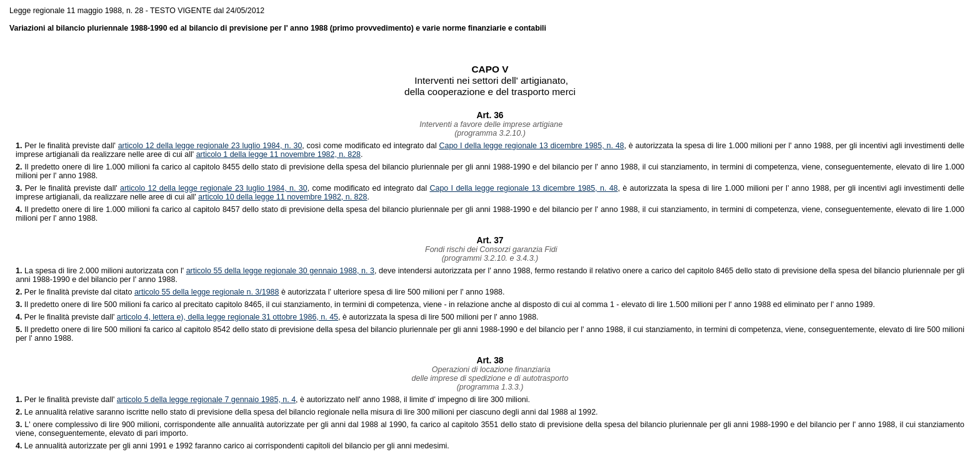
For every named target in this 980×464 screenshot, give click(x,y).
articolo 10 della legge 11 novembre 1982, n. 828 (282, 197)
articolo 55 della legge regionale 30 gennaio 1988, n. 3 (280, 271)
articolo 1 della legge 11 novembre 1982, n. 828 (278, 154)
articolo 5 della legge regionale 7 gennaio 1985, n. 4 (206, 400)
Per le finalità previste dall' (67, 146)
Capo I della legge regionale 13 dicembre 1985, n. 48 (531, 146)
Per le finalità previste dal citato (75, 292)
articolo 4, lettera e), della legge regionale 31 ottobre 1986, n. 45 (227, 317)
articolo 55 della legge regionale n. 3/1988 (207, 292)
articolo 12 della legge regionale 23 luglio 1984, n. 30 (210, 146)
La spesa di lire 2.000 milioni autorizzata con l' (101, 271)
